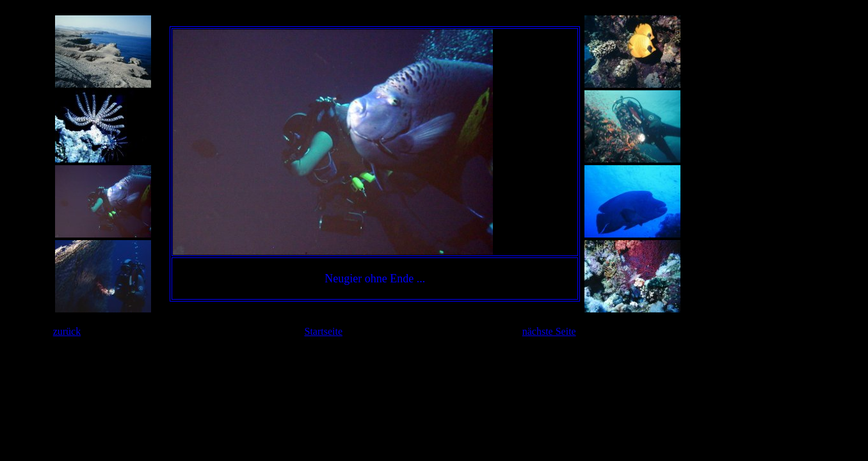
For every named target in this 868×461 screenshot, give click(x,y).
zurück (67, 331)
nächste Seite (549, 331)
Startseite (324, 331)
